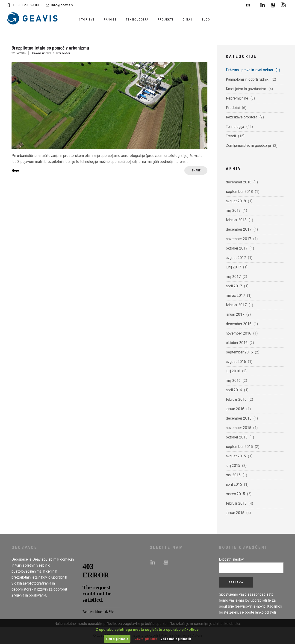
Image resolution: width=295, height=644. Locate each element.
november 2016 (239, 333)
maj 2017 (233, 277)
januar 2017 (235, 314)
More (15, 171)
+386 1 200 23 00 (26, 5)
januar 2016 (235, 409)
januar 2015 (235, 513)
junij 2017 (233, 267)
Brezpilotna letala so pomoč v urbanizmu (50, 48)
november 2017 (239, 239)
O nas (187, 19)
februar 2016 (236, 399)
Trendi (231, 136)
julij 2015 (233, 466)
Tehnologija (137, 19)
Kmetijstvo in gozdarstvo (246, 89)
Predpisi (233, 108)
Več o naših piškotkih (176, 639)
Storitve (87, 19)
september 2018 (239, 192)
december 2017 (239, 229)
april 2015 (234, 484)
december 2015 (239, 418)
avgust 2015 (236, 456)
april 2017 (234, 286)
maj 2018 (233, 210)
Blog (206, 19)
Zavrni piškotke (146, 639)
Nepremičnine (237, 98)
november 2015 (239, 428)
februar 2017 (236, 305)
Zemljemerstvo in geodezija (248, 146)
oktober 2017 (237, 248)
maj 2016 (233, 381)
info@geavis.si (60, 5)
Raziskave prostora (242, 117)
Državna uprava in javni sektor (250, 70)
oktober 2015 (237, 437)
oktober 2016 (237, 343)
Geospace (20, 559)
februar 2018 (236, 220)
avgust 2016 (236, 362)
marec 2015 (235, 494)
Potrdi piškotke (117, 639)
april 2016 (234, 390)
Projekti (165, 19)
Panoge (110, 19)
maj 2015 (233, 475)
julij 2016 (233, 371)
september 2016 (239, 352)
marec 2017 (235, 296)
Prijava (236, 582)
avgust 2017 (236, 258)
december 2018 (239, 182)
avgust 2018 (236, 201)
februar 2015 (236, 503)
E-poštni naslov (231, 559)
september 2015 (239, 447)
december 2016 (239, 324)
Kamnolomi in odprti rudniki (248, 79)
